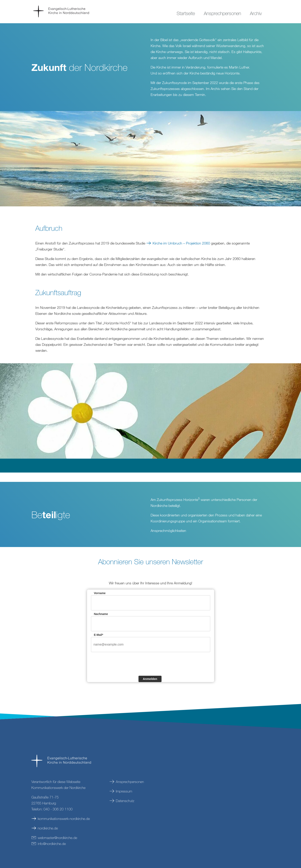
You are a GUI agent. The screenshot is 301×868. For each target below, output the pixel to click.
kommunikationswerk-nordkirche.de (64, 819)
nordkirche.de (48, 828)
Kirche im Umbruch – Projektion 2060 (181, 243)
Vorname (100, 593)
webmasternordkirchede (57, 838)
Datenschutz (125, 801)
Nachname (101, 614)
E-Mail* (99, 635)
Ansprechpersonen (130, 782)
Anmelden (150, 679)
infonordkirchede (52, 844)
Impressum (124, 791)
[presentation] (121, 663)
